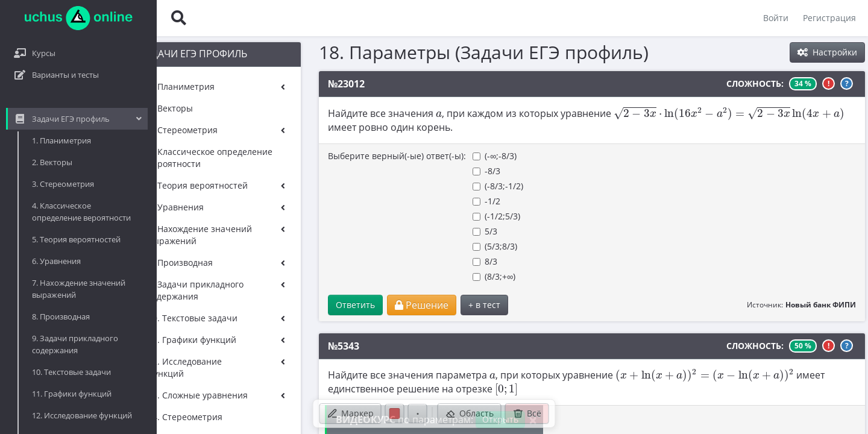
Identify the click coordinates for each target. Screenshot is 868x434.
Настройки (827, 52)
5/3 (420, 231)
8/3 (420, 261)
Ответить (291, 305)
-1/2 (422, 201)
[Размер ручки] (418, 414)
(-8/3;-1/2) (433, 186)
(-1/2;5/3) (432, 216)
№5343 (279, 346)
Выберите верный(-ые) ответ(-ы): (332, 156)
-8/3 (422, 171)
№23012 (282, 84)
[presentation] (374, 115)
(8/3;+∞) (429, 276)
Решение (357, 305)
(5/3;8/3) (430, 246)
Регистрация (829, 18)
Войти (776, 18)
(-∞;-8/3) (430, 156)
